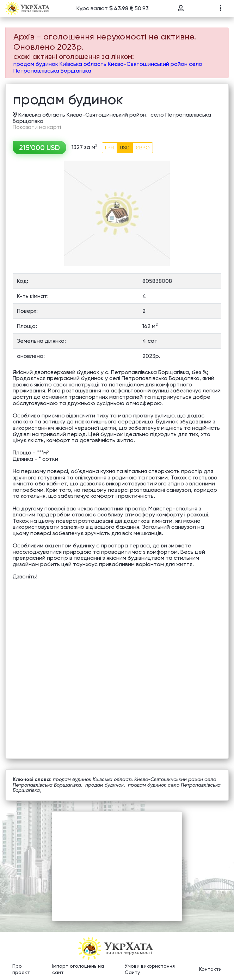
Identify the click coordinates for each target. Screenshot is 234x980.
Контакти (210, 969)
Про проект (21, 969)
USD (125, 148)
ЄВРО (143, 148)
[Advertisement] (117, 861)
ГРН (109, 148)
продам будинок (104, 785)
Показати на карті (37, 127)
